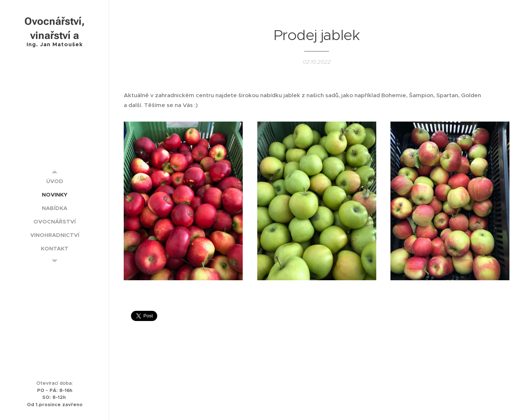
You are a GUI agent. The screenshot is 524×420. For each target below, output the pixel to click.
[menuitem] (55, 181)
